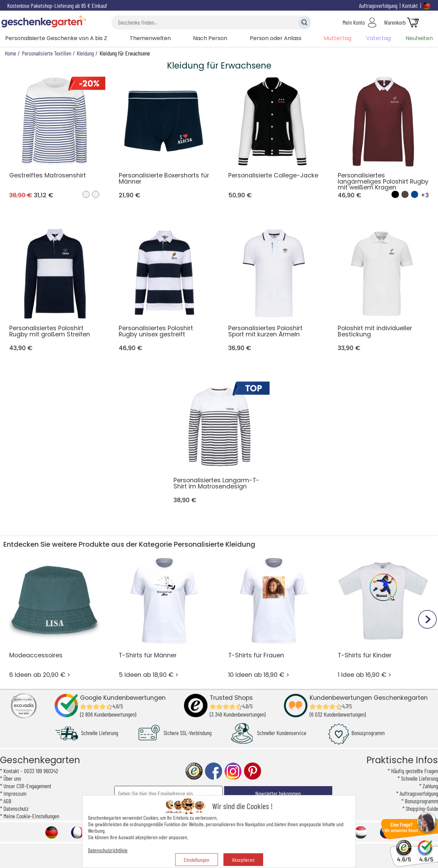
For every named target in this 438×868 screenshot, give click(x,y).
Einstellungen (197, 860)
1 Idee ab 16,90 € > (383, 617)
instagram (233, 771)
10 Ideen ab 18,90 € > (274, 617)
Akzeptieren (243, 860)
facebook (214, 771)
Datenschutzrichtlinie (108, 850)
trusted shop (194, 771)
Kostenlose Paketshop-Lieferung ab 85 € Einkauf (57, 5)
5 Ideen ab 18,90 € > (164, 617)
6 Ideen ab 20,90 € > (55, 617)
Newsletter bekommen (278, 793)
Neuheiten (419, 38)
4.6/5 (404, 856)
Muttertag (338, 38)
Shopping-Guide (422, 808)
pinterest (253, 771)
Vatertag (378, 38)
